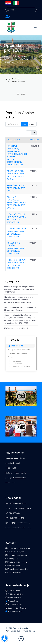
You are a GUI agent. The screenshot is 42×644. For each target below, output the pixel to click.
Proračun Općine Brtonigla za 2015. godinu (16, 188)
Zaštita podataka (13, 598)
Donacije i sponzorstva (17, 353)
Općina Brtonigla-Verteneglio (18, 548)
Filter (24, 124)
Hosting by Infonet (14, 604)
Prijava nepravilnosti (14, 573)
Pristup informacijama (15, 552)
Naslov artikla (13, 140)
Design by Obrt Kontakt (16, 608)
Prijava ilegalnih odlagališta (17, 569)
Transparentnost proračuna (19, 350)
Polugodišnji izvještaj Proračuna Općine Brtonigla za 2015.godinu (16, 248)
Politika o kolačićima (14, 594)
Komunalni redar (13, 566)
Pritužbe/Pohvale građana (17, 555)
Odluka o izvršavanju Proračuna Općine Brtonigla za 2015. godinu (16, 202)
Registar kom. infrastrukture (20, 367)
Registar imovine (16, 364)
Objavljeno (34, 140)
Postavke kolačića (13, 611)
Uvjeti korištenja (13, 591)
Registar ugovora (16, 361)
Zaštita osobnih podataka (16, 562)
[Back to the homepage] (11, 27)
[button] (35, 27)
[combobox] (21, 10)
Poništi (32, 124)
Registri (11, 357)
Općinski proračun (16, 346)
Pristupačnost (12, 601)
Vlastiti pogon (12, 559)
